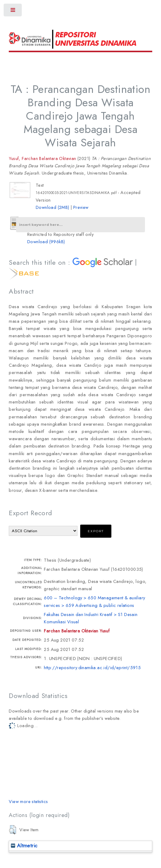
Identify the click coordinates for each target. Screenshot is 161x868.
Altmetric (24, 846)
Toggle (13, 11)
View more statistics (28, 801)
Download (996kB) (46, 242)
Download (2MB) (53, 207)
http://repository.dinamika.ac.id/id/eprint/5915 (92, 667)
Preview (81, 207)
